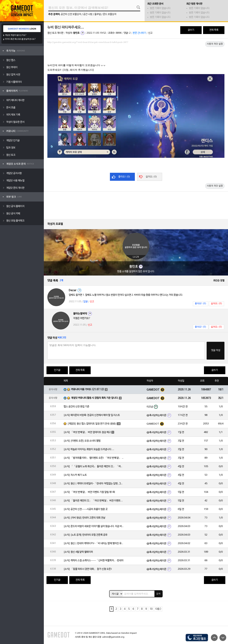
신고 (150, 33)
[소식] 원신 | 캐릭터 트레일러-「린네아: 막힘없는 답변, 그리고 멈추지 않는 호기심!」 (94, 484)
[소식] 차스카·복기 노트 (75, 475)
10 (151, 609)
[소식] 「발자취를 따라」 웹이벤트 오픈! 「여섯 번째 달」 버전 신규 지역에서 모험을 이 (94, 458)
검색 (158, 594)
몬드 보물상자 (110, 14)
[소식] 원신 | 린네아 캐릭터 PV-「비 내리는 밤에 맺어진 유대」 (94, 543)
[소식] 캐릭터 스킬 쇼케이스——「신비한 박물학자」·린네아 (94, 561)
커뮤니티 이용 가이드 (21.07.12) (88, 389)
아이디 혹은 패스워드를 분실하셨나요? (20, 39)
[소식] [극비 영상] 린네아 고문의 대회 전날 (84, 518)
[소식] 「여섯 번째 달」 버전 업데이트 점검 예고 (87, 432)
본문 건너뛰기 (139, 33)
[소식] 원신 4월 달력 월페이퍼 (78, 552)
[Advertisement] (136, 55)
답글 (85, 302)
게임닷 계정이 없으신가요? (16, 35)
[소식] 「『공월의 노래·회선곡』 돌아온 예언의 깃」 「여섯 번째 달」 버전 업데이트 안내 (94, 467)
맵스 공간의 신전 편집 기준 (76, 407)
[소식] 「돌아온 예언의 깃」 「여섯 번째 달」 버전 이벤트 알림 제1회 (94, 501)
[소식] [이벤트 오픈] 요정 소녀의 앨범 (82, 441)
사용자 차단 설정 (215, 44)
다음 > (158, 609)
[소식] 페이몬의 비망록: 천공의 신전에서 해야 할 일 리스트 (92, 415)
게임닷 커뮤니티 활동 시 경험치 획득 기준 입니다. (95, 398)
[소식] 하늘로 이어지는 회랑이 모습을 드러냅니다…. (89, 449)
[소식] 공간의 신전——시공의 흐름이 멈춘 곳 (86, 509)
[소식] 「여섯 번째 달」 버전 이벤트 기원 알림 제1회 (89, 492)
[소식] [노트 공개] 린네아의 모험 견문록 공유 (85, 535)
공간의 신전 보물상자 (71, 14)
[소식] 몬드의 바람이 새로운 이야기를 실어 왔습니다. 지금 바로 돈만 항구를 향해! (94, 526)
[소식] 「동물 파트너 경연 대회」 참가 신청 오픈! (88, 569)
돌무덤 (98, 14)
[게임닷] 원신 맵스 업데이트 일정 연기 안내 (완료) (92, 424)
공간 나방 (88, 14)
